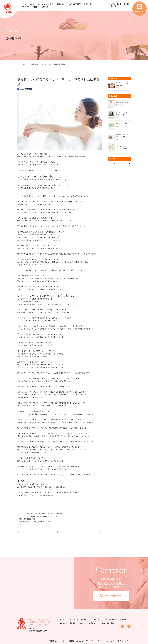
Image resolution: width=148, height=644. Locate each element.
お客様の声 (88, 4)
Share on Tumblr (29, 89)
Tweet (22, 89)
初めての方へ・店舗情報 (30, 7)
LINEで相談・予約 (108, 623)
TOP (19, 64)
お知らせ (45, 7)
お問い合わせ (93, 623)
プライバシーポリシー (124, 641)
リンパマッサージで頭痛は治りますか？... (122, 85)
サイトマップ (110, 641)
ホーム (24, 4)
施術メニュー (61, 4)
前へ (19, 532)
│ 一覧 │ (60, 532)
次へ (101, 532)
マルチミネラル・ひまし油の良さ (41, 4)
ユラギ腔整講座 (75, 4)
